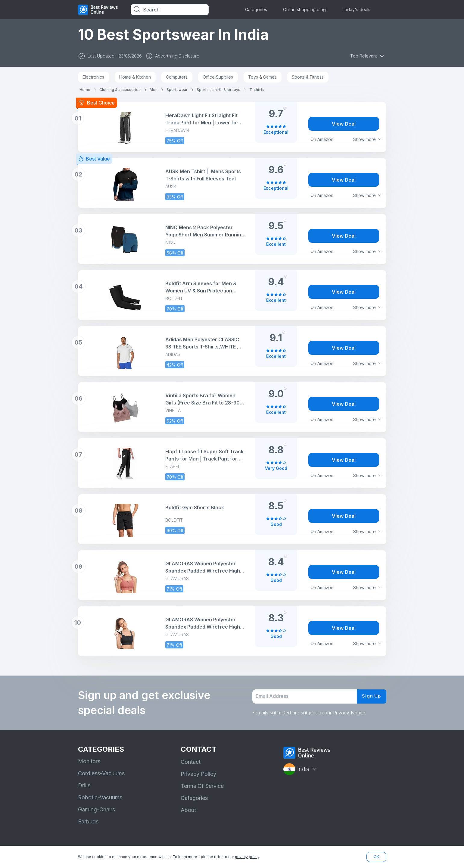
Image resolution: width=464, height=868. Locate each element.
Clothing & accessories (120, 90)
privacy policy (247, 857)
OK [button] (376, 857)
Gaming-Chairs (97, 809)
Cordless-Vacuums (101, 773)
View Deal (344, 124)
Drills (84, 785)
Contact (191, 762)
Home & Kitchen (135, 77)
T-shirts (257, 90)
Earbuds (88, 821)
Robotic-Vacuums (100, 797)
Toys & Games (262, 77)
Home (85, 90)
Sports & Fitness (308, 77)
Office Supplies (218, 77)
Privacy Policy (198, 774)
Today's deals (356, 9)
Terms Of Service (202, 786)
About (188, 810)
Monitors (89, 761)
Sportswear (177, 90)
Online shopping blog (304, 9)
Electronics (93, 77)
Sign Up (371, 696)
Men (154, 90)
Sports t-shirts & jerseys (218, 90)
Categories (256, 9)
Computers (177, 77)
